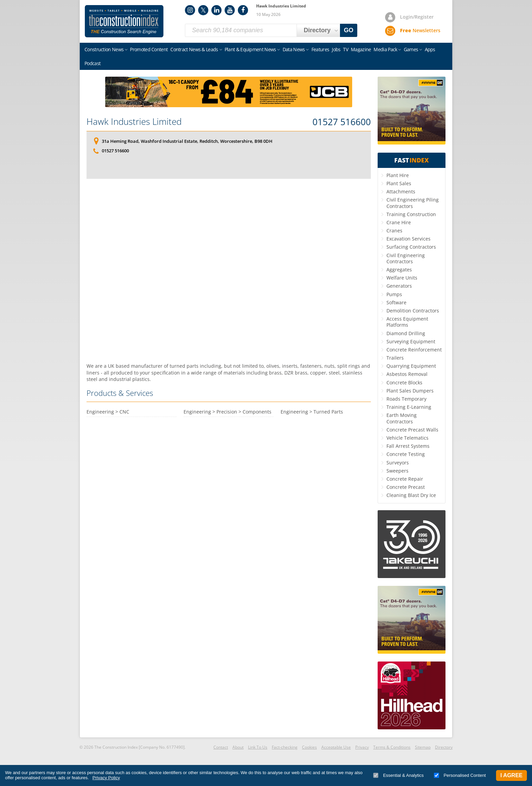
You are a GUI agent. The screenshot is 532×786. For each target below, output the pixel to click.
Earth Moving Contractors (402, 418)
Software (396, 302)
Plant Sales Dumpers (410, 391)
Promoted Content (149, 49)
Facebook (243, 10)
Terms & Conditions (392, 747)
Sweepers (397, 471)
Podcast (92, 63)
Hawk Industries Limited (134, 121)
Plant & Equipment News (250, 49)
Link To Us (258, 747)
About (238, 747)
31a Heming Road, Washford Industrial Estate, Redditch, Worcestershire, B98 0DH (187, 141)
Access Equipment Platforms (407, 322)
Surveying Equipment (411, 341)
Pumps (394, 294)
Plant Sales (399, 183)
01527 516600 (342, 122)
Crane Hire (399, 222)
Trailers (395, 358)
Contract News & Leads (194, 49)
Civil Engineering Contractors (406, 258)
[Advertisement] (229, 271)
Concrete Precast (406, 487)
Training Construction (411, 214)
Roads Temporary (406, 399)
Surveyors (398, 463)
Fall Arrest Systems (408, 446)
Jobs (336, 49)
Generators (399, 286)
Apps (430, 49)
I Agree (511, 775)
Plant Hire (398, 175)
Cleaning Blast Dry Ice (411, 495)
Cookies (309, 747)
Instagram (190, 10)
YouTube (230, 10)
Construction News (104, 49)
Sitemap (423, 747)
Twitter (203, 10)
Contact (221, 747)
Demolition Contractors (413, 311)
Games (411, 49)
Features (320, 49)
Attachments (401, 191)
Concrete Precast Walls (412, 430)
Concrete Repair (405, 479)
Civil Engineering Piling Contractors (413, 203)
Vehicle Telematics (407, 438)
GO (349, 30)
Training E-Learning (409, 407)
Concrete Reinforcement (414, 350)
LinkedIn (216, 10)
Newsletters (420, 30)
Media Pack (385, 49)
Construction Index (124, 21)
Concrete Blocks (404, 382)
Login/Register (417, 17)
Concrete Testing (406, 454)
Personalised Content (460, 775)
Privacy (362, 747)
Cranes (394, 231)
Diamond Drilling (406, 333)
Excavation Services (408, 239)
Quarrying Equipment (411, 366)
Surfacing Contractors (411, 247)
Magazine (361, 49)
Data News (294, 49)
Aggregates (399, 270)
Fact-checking (285, 747)
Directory (444, 747)
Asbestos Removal (407, 374)
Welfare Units (402, 278)
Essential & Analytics (398, 775)
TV (346, 49)
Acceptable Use (336, 747)
